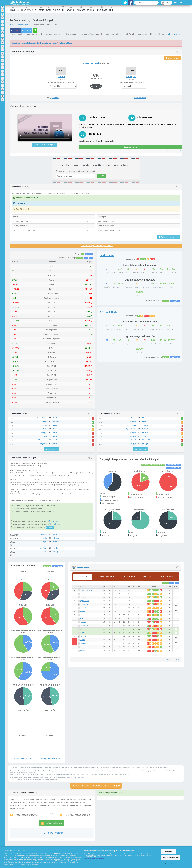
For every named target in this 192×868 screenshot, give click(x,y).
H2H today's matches (53, 833)
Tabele (57, 9)
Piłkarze (81, 9)
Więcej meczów (52, 449)
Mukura (83, 611)
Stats (42, 9)
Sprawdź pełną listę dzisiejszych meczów (96, 246)
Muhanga (83, 651)
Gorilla (82, 629)
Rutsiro (82, 647)
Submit (102, 176)
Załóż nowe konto (130, 147)
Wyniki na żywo (140, 98)
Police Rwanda (85, 604)
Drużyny (71, 9)
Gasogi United (85, 626)
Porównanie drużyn (23, 25)
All (83, 254)
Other (112, 9)
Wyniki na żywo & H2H (27, 9)
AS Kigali (83, 633)
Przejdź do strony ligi (172, 659)
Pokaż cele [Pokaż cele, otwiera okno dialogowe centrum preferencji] (169, 864)
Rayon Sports (84, 608)
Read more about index (170, 237)
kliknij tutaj (50, 527)
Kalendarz (102, 9)
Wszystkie (80, 258)
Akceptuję (169, 851)
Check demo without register (45, 145)
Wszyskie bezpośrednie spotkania (153, 465)
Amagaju (83, 636)
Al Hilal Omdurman (86, 590)
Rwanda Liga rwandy (91, 63)
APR (81, 594)
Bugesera (83, 619)
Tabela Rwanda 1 (84, 567)
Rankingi (91, 9)
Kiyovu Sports (85, 601)
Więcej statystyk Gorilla (23, 759)
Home (13, 9)
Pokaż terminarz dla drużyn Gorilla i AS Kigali (96, 786)
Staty (107, 255)
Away (91, 258)
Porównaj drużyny (52, 823)
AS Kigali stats (55, 524)
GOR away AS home (174, 468)
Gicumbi (83, 640)
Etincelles (83, 643)
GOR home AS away (173, 465)
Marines (83, 615)
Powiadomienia (173, 58)
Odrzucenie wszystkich (171, 858)
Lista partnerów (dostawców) (94, 859)
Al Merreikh (84, 597)
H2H (63, 9)
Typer (49, 9)
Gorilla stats (54, 521)
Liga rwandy (54, 98)
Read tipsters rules (175, 151)
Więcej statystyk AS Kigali (50, 759)
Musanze (83, 622)
